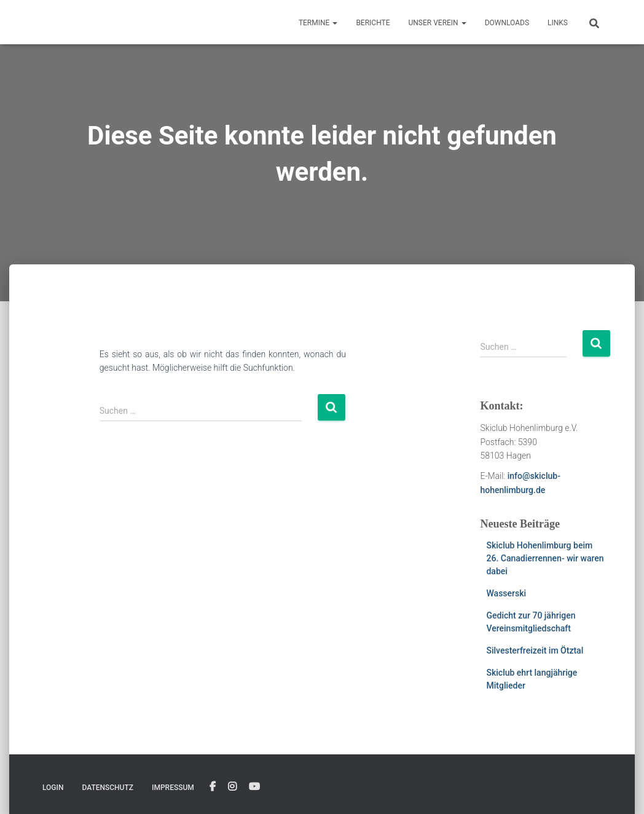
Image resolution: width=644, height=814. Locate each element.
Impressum (173, 788)
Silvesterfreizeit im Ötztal (535, 650)
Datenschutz (108, 788)
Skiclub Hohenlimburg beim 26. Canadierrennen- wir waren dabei (545, 558)
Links (558, 23)
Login (53, 788)
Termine (318, 23)
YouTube (254, 787)
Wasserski (506, 593)
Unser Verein (438, 23)
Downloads (507, 23)
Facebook (213, 787)
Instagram (232, 787)
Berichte (373, 23)
